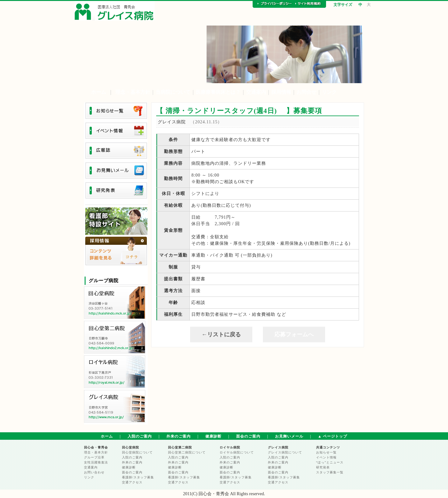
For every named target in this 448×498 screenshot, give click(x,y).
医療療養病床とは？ (218, 92)
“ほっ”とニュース (330, 462)
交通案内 (256, 92)
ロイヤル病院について (237, 452)
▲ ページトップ (333, 436)
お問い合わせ (94, 472)
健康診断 (213, 436)
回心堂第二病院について (187, 452)
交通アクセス (132, 482)
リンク (329, 92)
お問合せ (306, 92)
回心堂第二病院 (180, 447)
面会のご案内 (248, 436)
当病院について (173, 92)
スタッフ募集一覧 (330, 472)
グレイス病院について (285, 452)
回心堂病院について (137, 452)
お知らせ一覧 (326, 452)
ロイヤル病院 (230, 447)
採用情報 (281, 92)
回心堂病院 (131, 447)
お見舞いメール (289, 436)
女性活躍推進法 (96, 462)
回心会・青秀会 (96, 447)
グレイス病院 (278, 447)
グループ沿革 (94, 457)
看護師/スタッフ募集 (138, 477)
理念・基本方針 (133, 92)
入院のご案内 (140, 436)
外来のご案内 (179, 436)
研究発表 (323, 467)
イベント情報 (326, 457)
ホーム (99, 92)
